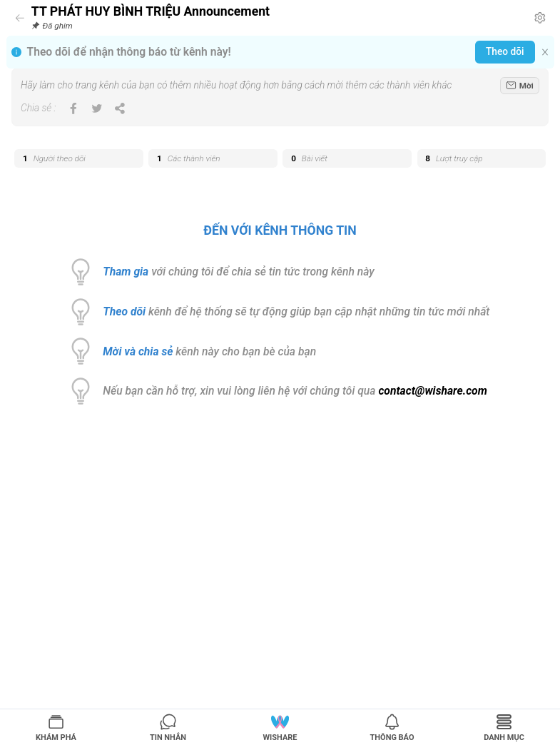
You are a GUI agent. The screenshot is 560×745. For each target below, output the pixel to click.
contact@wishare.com (432, 391)
